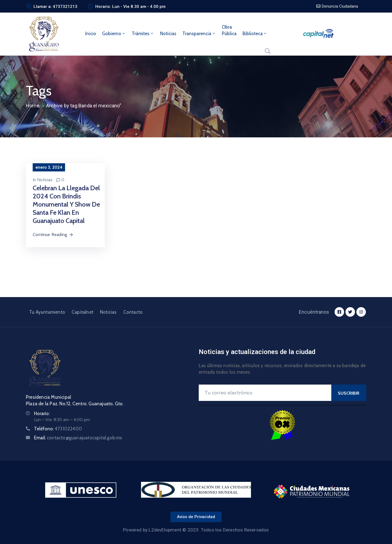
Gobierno (114, 34)
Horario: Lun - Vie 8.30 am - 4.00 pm (130, 7)
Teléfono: (58, 429)
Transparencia (199, 34)
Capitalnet (82, 312)
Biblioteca (255, 34)
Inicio (91, 34)
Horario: (42, 413)
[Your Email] (265, 393)
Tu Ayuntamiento (47, 312)
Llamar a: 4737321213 (55, 7)
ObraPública (229, 30)
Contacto (133, 312)
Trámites (143, 34)
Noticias (168, 34)
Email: (78, 438)
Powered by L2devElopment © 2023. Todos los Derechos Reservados (196, 530)
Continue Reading (53, 235)
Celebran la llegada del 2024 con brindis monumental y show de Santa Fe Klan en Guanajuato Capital (66, 204)
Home (33, 106)
